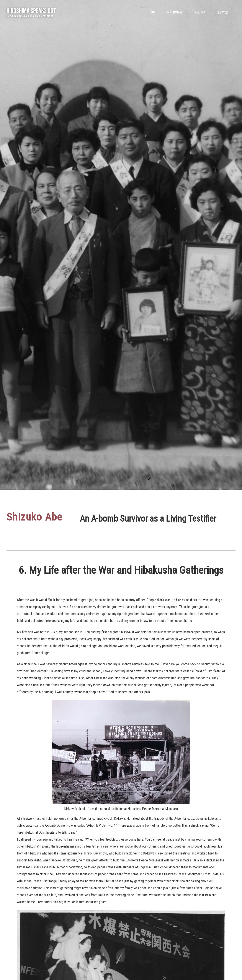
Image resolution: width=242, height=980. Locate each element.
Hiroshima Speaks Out (31, 11)
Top (152, 12)
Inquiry (199, 12)
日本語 (223, 12)
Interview (174, 12)
